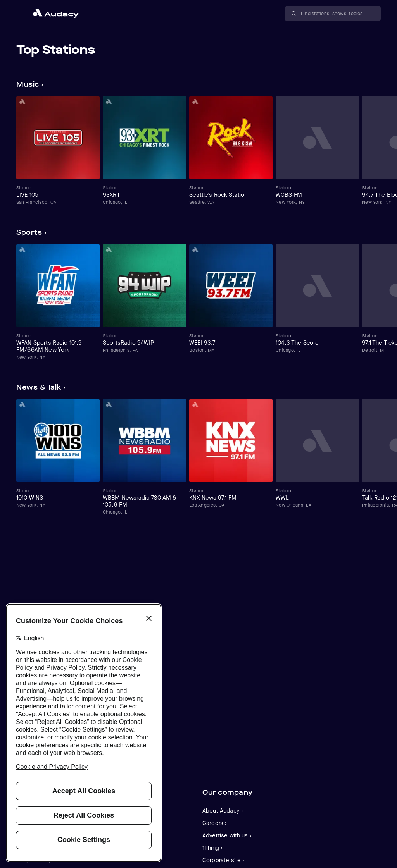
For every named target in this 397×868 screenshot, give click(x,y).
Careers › (215, 823)
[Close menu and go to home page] (56, 13)
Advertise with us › (227, 835)
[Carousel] (198, 151)
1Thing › (212, 848)
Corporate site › (223, 860)
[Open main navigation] (20, 14)
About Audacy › (223, 811)
